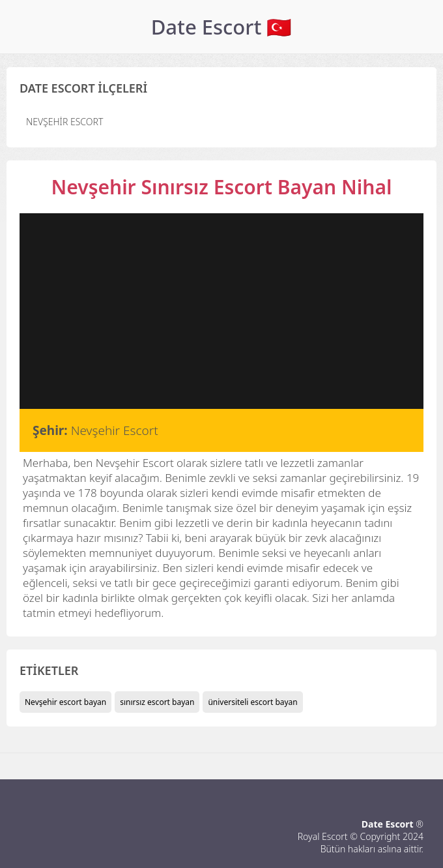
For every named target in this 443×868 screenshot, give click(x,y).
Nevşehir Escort (64, 122)
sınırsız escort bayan (157, 702)
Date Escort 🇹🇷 (222, 27)
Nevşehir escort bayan (65, 702)
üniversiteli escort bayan (252, 702)
